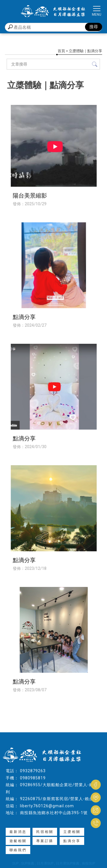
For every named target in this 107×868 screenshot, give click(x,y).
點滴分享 (72, 841)
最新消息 (18, 832)
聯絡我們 (18, 850)
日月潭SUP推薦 (68, 863)
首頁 (61, 51)
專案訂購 (45, 841)
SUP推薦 (28, 863)
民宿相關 (45, 832)
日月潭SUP (45, 863)
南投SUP (88, 863)
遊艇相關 (18, 841)
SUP (15, 863)
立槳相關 (72, 832)
